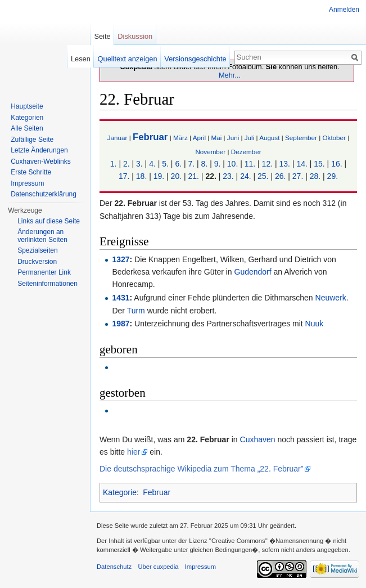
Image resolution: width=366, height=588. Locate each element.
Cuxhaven (258, 439)
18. (141, 176)
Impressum (27, 183)
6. (178, 164)
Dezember (246, 152)
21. (193, 176)
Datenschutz (114, 567)
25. (263, 176)
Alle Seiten (27, 128)
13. (284, 164)
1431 (121, 298)
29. (333, 176)
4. (152, 164)
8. (205, 164)
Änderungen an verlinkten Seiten (42, 236)
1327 (121, 259)
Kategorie (120, 492)
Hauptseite (27, 106)
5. (165, 164)
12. (267, 164)
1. (114, 164)
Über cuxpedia (158, 567)
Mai (217, 138)
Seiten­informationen (48, 284)
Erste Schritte (31, 172)
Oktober (334, 138)
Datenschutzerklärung (44, 194)
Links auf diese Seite (49, 221)
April (199, 138)
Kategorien (27, 118)
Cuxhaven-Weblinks (41, 161)
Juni (233, 138)
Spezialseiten (37, 250)
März (180, 138)
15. (319, 164)
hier (134, 452)
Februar (150, 137)
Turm (136, 311)
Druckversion (37, 262)
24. (245, 176)
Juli (250, 138)
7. (191, 164)
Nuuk (315, 324)
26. (280, 176)
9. (218, 164)
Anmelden (344, 10)
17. (124, 176)
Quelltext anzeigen (128, 59)
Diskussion (135, 36)
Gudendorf (253, 272)
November (210, 152)
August (269, 138)
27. (298, 176)
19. (159, 176)
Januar (118, 138)
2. (126, 164)
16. (336, 164)
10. (232, 164)
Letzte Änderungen (39, 150)
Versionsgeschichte (195, 59)
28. (315, 176)
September (301, 138)
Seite (102, 36)
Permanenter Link (44, 272)
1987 (121, 324)
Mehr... (230, 75)
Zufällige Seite (32, 140)
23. (228, 176)
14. (302, 164)
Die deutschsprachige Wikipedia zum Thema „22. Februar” (201, 469)
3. (139, 164)
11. (250, 164)
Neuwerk (331, 298)
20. (176, 176)
